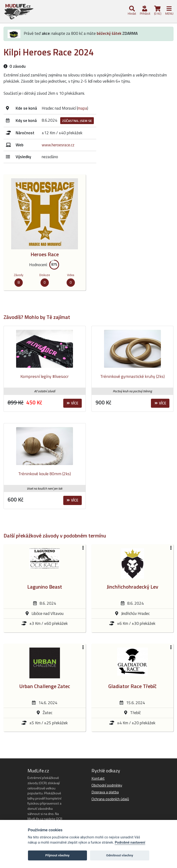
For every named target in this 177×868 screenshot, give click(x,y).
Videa (71, 275)
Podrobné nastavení (130, 843)
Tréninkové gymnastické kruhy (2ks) (132, 376)
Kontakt (98, 778)
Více (72, 403)
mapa (82, 108)
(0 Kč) (157, 11)
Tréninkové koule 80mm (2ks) (45, 474)
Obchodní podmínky (107, 785)
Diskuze (45, 275)
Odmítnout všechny (120, 855)
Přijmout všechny (57, 855)
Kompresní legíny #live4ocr (45, 376)
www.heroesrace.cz (58, 145)
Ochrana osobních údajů (110, 799)
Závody (18, 275)
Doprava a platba (105, 792)
